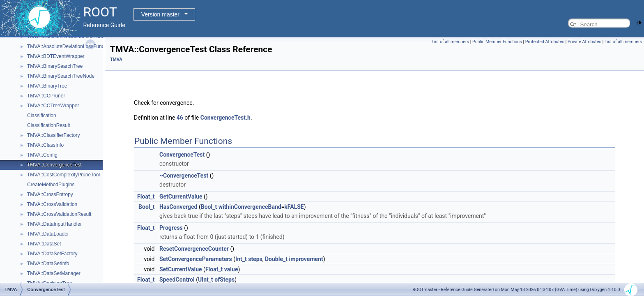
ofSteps (224, 280)
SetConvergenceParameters (196, 259)
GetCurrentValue (181, 197)
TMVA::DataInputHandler (54, 224)
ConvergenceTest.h (225, 118)
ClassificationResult (49, 125)
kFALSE (294, 207)
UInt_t (206, 280)
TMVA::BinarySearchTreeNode (61, 76)
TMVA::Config (42, 155)
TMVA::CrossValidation (52, 204)
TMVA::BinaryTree (47, 86)
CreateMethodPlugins (51, 185)
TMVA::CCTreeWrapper (53, 106)
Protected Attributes (545, 42)
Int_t (241, 259)
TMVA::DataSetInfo (48, 264)
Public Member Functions (497, 42)
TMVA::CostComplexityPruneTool (63, 175)
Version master (160, 14)
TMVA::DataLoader (48, 234)
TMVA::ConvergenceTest (54, 165)
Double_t (276, 259)
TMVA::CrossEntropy (50, 194)
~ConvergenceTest (184, 176)
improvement (306, 259)
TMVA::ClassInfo (45, 145)
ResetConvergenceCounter (194, 249)
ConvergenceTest (182, 155)
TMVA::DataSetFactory (52, 254)
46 (180, 118)
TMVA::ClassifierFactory (53, 135)
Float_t (146, 197)
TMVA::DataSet (44, 244)
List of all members (450, 42)
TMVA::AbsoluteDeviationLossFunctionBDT (75, 46)
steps (255, 259)
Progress (171, 228)
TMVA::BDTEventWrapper (56, 56)
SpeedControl (177, 280)
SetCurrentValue (181, 269)
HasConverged (178, 207)
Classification (42, 116)
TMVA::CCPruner (46, 96)
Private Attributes (584, 42)
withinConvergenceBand (250, 207)
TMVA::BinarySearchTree (55, 66)
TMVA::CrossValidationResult (59, 214)
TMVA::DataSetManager (54, 273)
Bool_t (146, 207)
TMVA (116, 59)
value (231, 269)
